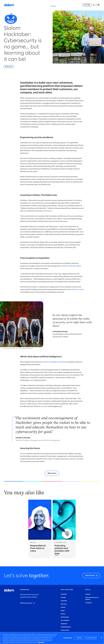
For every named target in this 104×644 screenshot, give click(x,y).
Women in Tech (78, 290)
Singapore (64, 624)
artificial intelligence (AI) (53, 362)
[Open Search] (94, 5)
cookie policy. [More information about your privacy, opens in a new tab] (41, 642)
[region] (52, 638)
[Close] (101, 638)
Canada (63, 598)
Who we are (62, 5)
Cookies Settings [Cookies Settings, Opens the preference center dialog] (68, 638)
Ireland (63, 607)
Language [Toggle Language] (98, 5)
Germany (64, 604)
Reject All (79, 638)
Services (27, 5)
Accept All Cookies (91, 638)
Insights (45, 5)
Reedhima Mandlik (69, 266)
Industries (36, 5)
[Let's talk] (87, 5)
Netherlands (65, 617)
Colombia (64, 601)
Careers (72, 5)
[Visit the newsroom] (28, 603)
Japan (63, 611)
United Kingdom (66, 627)
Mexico (63, 614)
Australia (64, 594)
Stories (53, 5)
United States (65, 630)
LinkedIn (88, 594)
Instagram (88, 603)
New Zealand (65, 620)
